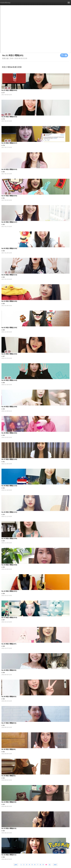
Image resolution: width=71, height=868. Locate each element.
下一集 (64, 55)
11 (50, 865)
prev (16, 865)
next (55, 865)
